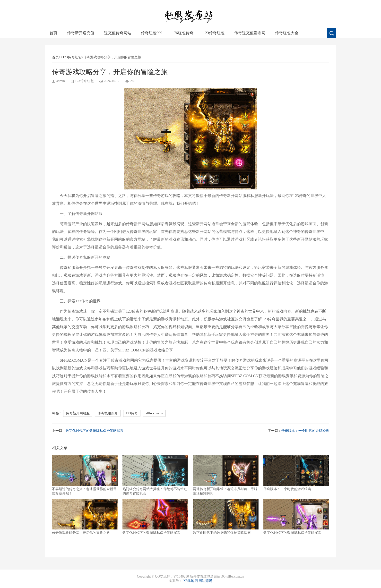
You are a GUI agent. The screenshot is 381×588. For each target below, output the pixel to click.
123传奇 (132, 413)
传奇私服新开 (108, 413)
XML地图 (190, 581)
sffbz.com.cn (154, 413)
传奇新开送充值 (81, 33)
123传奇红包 (214, 33)
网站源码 (205, 581)
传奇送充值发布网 (250, 33)
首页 (53, 33)
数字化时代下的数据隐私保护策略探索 (95, 431)
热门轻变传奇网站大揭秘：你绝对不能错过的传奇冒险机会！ (155, 475)
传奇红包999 (152, 33)
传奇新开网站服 (78, 413)
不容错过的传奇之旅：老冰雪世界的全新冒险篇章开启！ (85, 475)
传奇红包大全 (287, 33)
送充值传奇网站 (118, 33)
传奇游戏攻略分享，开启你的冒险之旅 (85, 517)
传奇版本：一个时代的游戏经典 (305, 431)
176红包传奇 (183, 33)
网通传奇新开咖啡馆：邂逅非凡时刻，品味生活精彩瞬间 (226, 475)
